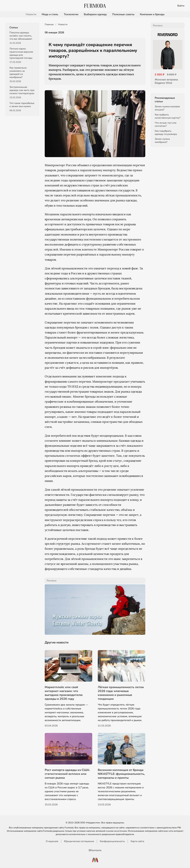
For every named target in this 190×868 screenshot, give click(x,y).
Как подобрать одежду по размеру (166, 133)
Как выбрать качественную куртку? (168, 116)
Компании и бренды (152, 14)
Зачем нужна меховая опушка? (167, 108)
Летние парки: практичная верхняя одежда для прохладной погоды (21, 53)
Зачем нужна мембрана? (162, 141)
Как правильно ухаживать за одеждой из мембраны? (18, 73)
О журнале (52, 841)
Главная (49, 24)
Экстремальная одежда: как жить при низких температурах (22, 90)
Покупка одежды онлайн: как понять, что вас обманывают (21, 36)
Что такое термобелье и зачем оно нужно (22, 105)
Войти (181, 6)
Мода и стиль (50, 14)
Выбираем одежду (95, 14)
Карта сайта (137, 841)
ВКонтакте (95, 850)
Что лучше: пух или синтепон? (166, 124)
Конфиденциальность (112, 841)
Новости (31, 14)
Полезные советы (123, 14)
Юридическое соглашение (79, 841)
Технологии (71, 14)
